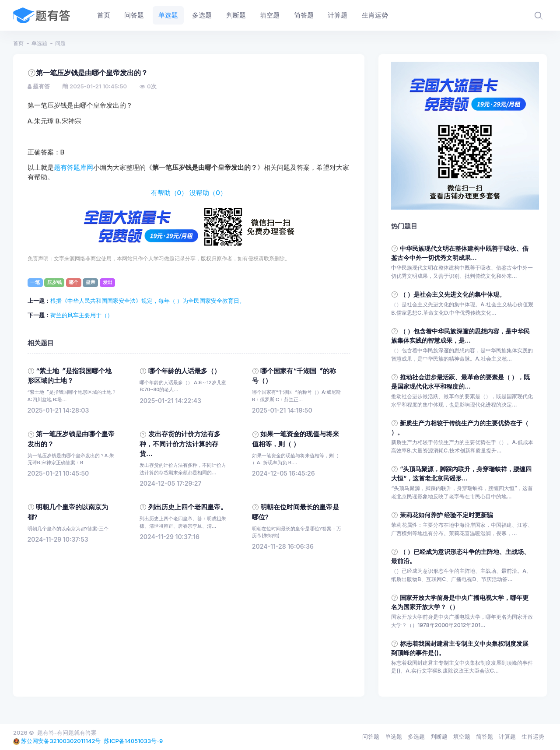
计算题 (507, 736)
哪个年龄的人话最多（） (184, 371)
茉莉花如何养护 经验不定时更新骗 (447, 515)
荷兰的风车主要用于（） (82, 315)
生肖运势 (533, 736)
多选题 (416, 736)
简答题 (485, 736)
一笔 (35, 282)
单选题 (39, 43)
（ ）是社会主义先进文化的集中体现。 (453, 294)
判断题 (439, 736)
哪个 (73, 282)
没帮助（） (208, 193)
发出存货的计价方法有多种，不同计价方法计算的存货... (180, 444)
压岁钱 (54, 282)
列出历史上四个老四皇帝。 (188, 507)
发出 (108, 282)
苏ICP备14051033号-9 (133, 741)
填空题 (462, 736)
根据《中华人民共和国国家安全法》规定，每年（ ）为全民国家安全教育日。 (148, 301)
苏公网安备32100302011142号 (61, 741)
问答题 (371, 736)
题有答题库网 (73, 168)
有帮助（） (170, 193)
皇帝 (91, 282)
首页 (18, 43)
